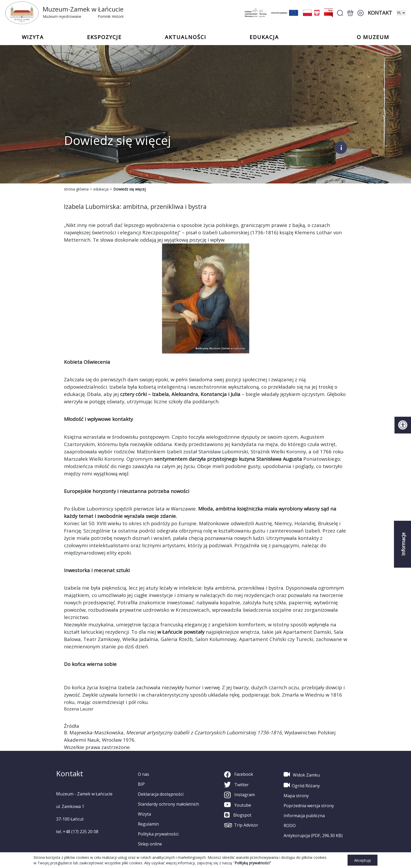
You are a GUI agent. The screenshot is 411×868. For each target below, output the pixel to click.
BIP (141, 784)
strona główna (76, 189)
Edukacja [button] (264, 37)
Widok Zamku (302, 774)
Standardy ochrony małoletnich (168, 804)
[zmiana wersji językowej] (401, 13)
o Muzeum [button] (373, 37)
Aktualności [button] (186, 37)
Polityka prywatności (158, 834)
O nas (144, 774)
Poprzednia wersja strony (309, 806)
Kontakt (380, 13)
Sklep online (150, 844)
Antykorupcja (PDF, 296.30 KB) (313, 836)
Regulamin (148, 824)
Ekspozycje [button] (104, 37)
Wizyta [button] (33, 37)
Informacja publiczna (304, 816)
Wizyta (144, 814)
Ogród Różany (302, 785)
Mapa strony (296, 796)
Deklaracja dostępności (161, 794)
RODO (290, 826)
